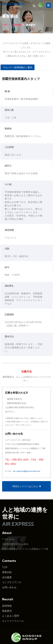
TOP (5, 560)
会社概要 (7, 570)
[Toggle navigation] (48, 5)
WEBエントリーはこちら (27, 479)
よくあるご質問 (11, 609)
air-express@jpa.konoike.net (27, 466)
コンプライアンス (12, 575)
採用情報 (7, 599)
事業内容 (7, 565)
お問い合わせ (9, 580)
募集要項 (7, 603)
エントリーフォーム (13, 613)
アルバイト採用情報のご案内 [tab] (18, 67)
